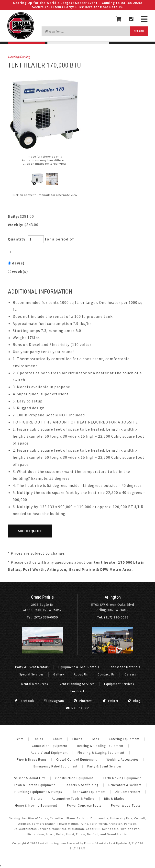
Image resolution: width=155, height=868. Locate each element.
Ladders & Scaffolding (82, 785)
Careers (130, 674)
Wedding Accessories (122, 759)
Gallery (59, 674)
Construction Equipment (74, 778)
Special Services (31, 674)
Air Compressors (128, 792)
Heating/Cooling (19, 57)
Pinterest (83, 701)
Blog (134, 701)
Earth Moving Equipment (122, 778)
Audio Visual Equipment (49, 753)
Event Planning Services (76, 684)
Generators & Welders (125, 785)
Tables (38, 739)
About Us (81, 674)
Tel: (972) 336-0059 (42, 617)
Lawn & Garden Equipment (34, 785)
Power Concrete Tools (84, 805)
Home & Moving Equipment (36, 805)
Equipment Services (119, 684)
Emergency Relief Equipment (55, 766)
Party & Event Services (104, 766)
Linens (77, 739)
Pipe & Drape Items (32, 759)
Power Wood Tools (126, 805)
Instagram (54, 701)
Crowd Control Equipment (77, 759)
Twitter (110, 701)
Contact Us (106, 674)
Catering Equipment (124, 739)
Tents (19, 739)
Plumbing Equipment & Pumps (38, 792)
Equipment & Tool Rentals (79, 667)
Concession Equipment (50, 746)
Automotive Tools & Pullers (73, 799)
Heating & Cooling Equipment (100, 746)
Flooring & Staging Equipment (101, 753)
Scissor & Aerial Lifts (30, 778)
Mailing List (78, 708)
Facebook (24, 701)
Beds (95, 739)
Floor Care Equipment (89, 792)
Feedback (78, 691)
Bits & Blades (114, 799)
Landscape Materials (124, 667)
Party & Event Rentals (32, 667)
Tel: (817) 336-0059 (113, 617)
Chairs (58, 739)
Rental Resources (35, 684)
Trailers (36, 799)
